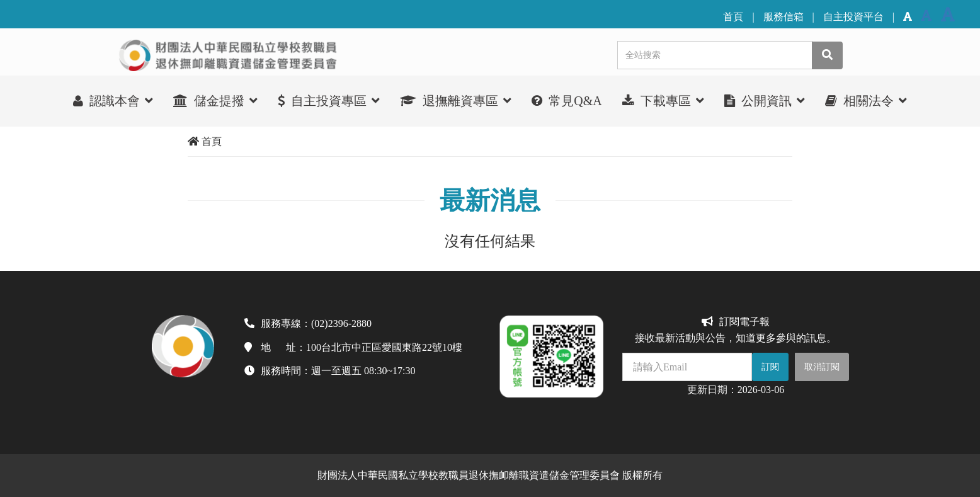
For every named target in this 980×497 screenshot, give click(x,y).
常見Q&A (567, 101)
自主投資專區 (329, 100)
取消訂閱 (822, 367)
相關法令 (866, 100)
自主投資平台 (853, 17)
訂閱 (770, 367)
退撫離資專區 (456, 100)
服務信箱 (783, 17)
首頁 (733, 17)
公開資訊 (765, 100)
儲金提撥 (215, 100)
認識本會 (113, 100)
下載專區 (663, 100)
